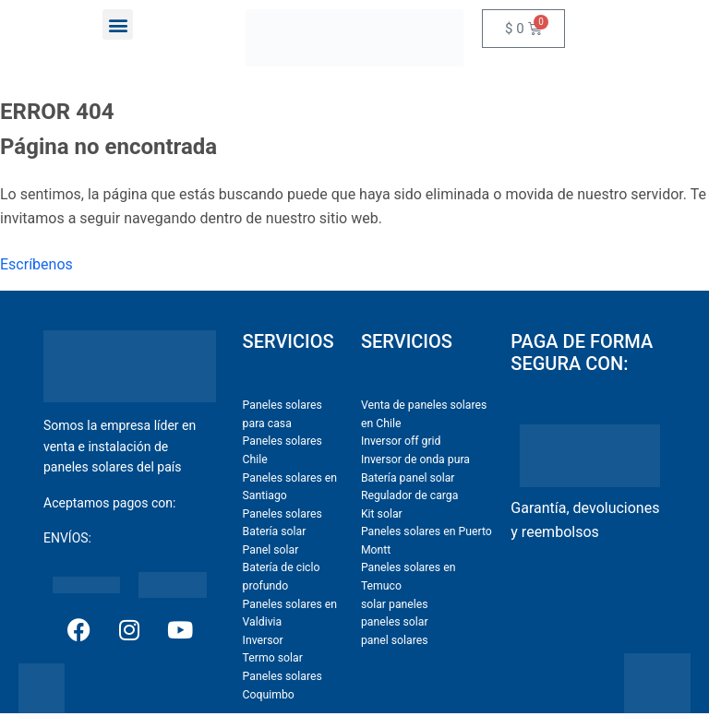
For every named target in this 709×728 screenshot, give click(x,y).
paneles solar (395, 622)
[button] (118, 24)
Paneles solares (282, 514)
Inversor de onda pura (415, 459)
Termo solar (273, 658)
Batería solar (275, 531)
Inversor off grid (401, 441)
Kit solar (382, 514)
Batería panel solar (408, 478)
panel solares (395, 640)
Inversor (263, 640)
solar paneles (395, 604)
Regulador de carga (410, 495)
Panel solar (271, 550)
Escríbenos (36, 264)
